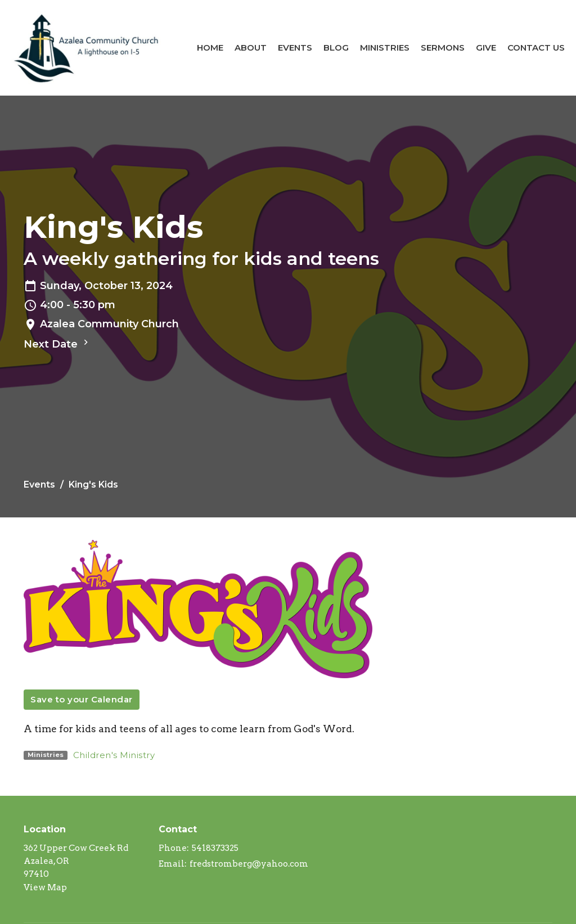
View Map (45, 887)
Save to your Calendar (82, 699)
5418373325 (215, 848)
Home (210, 48)
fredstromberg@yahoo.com (249, 864)
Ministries (385, 48)
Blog (336, 48)
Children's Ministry (114, 755)
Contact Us (536, 48)
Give (486, 48)
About (251, 48)
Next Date (57, 344)
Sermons (443, 48)
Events (295, 48)
